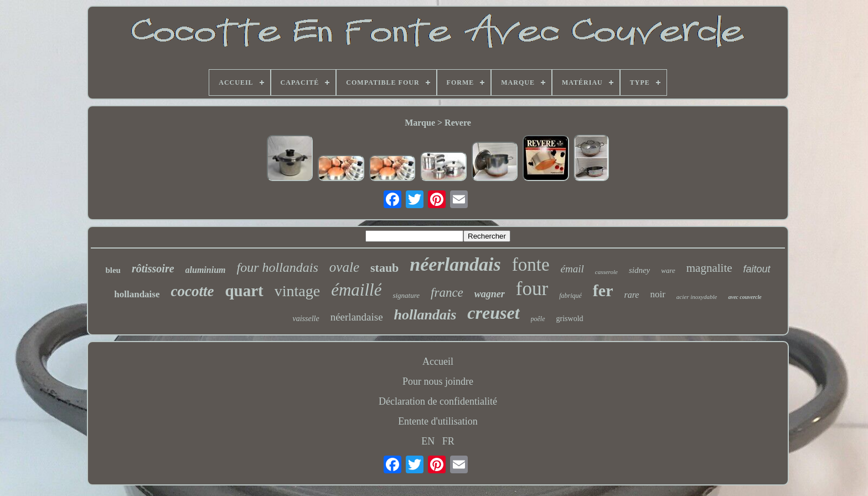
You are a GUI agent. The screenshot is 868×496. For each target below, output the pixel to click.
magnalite (709, 268)
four (532, 289)
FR (448, 441)
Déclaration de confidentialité (438, 401)
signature (406, 295)
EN (428, 441)
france (447, 293)
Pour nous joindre (438, 381)
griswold (570, 319)
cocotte (192, 291)
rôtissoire (153, 268)
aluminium (206, 270)
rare (631, 295)
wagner (490, 294)
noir (657, 294)
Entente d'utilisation (438, 421)
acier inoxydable (697, 297)
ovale (344, 267)
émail (572, 269)
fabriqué (570, 296)
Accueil (438, 361)
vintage (297, 291)
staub (384, 268)
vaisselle (306, 319)
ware (668, 270)
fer (603, 290)
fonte (531, 265)
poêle (538, 319)
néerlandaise (357, 317)
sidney (639, 270)
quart (244, 291)
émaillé (356, 290)
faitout (757, 269)
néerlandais (455, 264)
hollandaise (137, 294)
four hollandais (278, 267)
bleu (113, 270)
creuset (493, 313)
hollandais (425, 315)
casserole (606, 272)
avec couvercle (745, 297)
